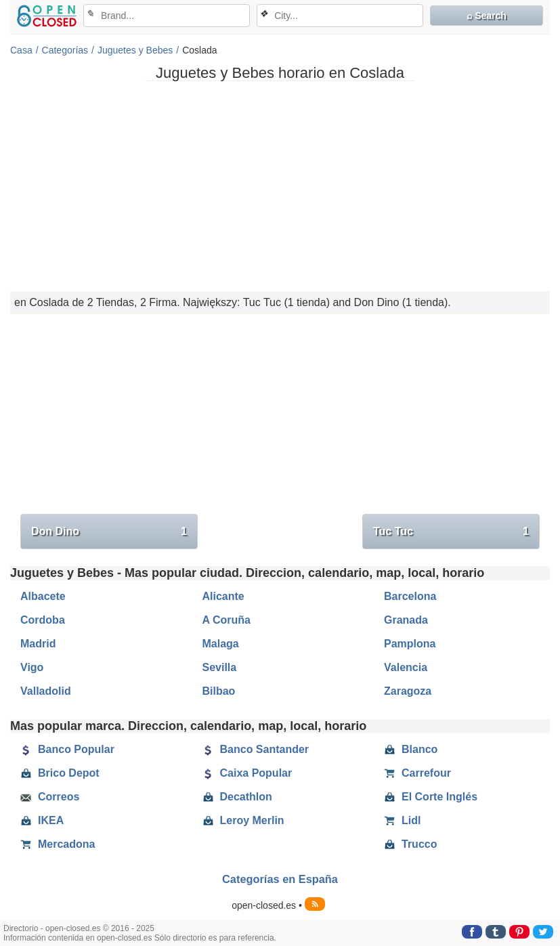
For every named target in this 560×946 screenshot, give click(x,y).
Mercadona (58, 844)
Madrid (38, 644)
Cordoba (43, 620)
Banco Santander (256, 750)
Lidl (402, 821)
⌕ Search (487, 16)
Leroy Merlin (243, 821)
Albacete (43, 596)
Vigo (32, 667)
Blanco (411, 750)
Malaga (221, 644)
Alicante (223, 596)
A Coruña (227, 620)
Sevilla (220, 667)
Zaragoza (408, 691)
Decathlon (237, 797)
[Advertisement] (280, 186)
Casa (21, 50)
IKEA (42, 821)
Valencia (406, 667)
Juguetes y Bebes (135, 50)
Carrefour (417, 773)
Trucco (410, 844)
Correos (50, 797)
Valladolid (46, 691)
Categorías (65, 50)
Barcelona (410, 596)
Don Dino (109, 532)
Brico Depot (60, 773)
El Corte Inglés (431, 797)
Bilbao (219, 691)
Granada (406, 620)
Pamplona (410, 644)
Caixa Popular (247, 773)
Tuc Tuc (451, 532)
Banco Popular (67, 750)
